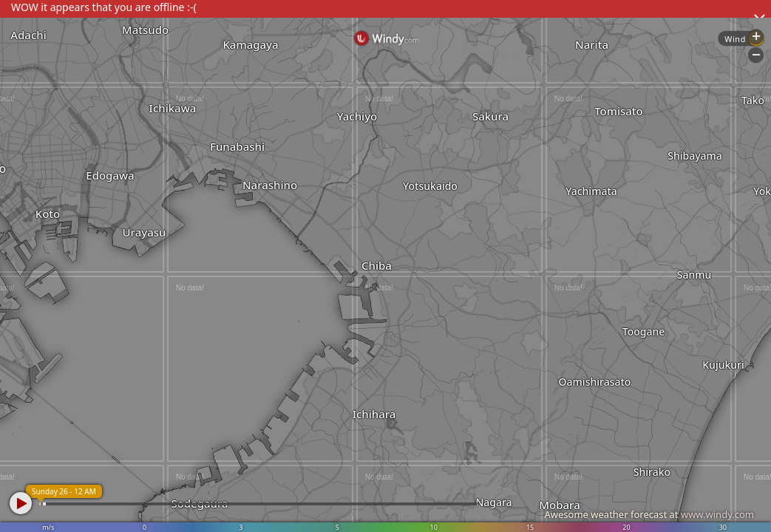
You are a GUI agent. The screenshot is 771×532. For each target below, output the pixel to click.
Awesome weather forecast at (649, 514)
